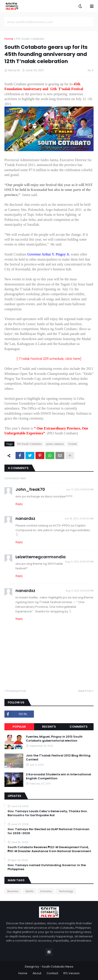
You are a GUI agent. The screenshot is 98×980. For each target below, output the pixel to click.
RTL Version (72, 973)
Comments (79, 727)
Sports (29, 891)
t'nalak (73, 444)
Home (9, 39)
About (37, 973)
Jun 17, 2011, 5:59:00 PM (80, 489)
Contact (52, 973)
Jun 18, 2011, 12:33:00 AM (79, 519)
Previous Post (16, 691)
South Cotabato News (58, 967)
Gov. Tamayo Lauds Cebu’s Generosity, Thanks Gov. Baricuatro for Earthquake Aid (48, 813)
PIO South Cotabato (30, 39)
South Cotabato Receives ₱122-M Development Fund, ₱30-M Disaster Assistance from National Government (49, 849)
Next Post (85, 691)
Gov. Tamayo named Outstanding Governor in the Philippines (47, 867)
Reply (19, 504)
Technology (66, 891)
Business (13, 891)
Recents (49, 727)
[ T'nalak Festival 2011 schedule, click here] (49, 359)
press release (55, 444)
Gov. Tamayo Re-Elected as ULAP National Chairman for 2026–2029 (48, 831)
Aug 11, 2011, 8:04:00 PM (80, 591)
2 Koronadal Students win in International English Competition (59, 776)
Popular (19, 727)
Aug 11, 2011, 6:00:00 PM (79, 562)
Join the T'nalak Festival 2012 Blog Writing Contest (58, 758)
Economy (46, 891)
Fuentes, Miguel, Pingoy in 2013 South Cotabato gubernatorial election (54, 739)
